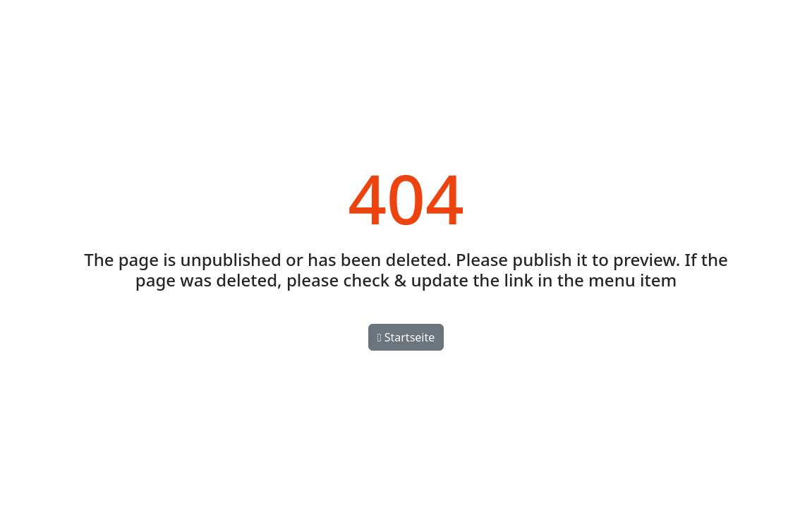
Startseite (406, 337)
